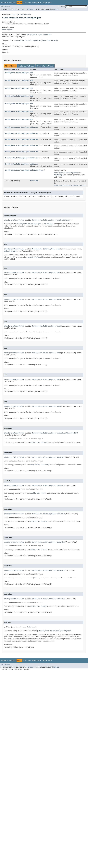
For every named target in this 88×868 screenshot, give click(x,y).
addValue (34, 127)
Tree (29, 2)
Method (30, 9)
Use (25, 2)
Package (12, 2)
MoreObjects (7, 30)
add (31, 73)
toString (34, 181)
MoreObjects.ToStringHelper (39, 34)
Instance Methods (26, 66)
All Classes (5, 6)
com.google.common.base (20, 14)
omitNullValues (37, 170)
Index (45, 2)
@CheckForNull (11, 251)
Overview (4, 2)
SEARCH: (62, 7)
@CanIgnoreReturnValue (14, 220)
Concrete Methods (45, 66)
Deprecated (37, 2)
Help (50, 2)
